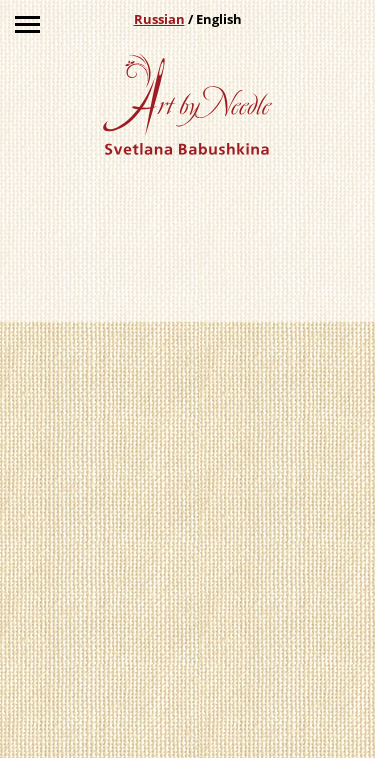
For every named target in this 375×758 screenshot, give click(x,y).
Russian (159, 19)
